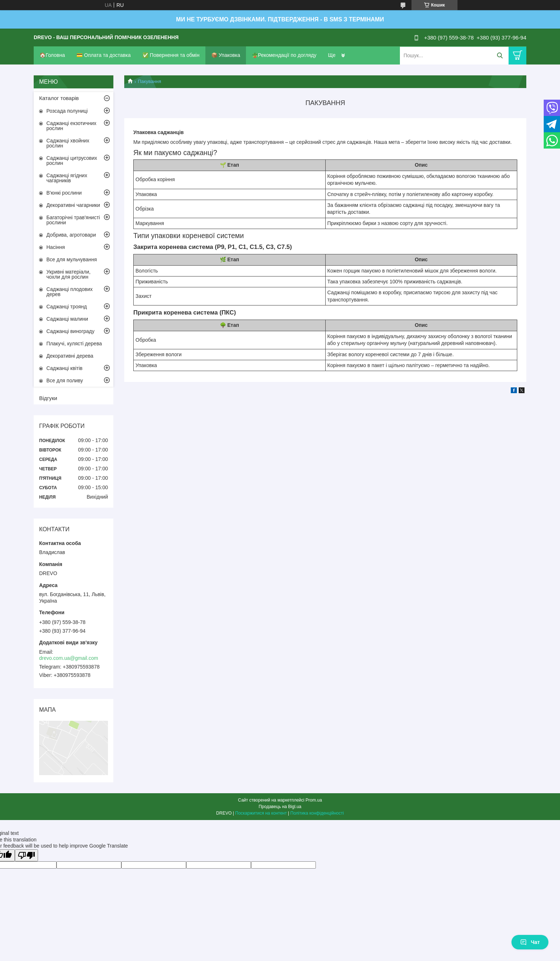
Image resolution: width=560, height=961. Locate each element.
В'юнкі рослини (64, 193)
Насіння (56, 247)
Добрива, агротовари (71, 235)
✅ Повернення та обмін (171, 55)
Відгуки (48, 398)
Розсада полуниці (67, 111)
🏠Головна (52, 55)
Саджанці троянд (67, 307)
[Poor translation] (26, 855)
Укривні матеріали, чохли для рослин (68, 274)
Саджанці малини (67, 319)
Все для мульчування (72, 259)
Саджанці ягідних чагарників (67, 178)
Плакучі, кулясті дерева (74, 344)
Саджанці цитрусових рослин (72, 161)
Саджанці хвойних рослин (68, 143)
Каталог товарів (59, 98)
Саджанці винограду (70, 331)
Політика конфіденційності (317, 813)
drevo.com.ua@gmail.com (69, 658)
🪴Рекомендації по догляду (284, 55)
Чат (530, 942)
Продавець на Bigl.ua (280, 807)
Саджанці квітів (64, 368)
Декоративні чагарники (73, 205)
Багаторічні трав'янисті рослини (73, 220)
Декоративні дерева (70, 356)
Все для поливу (65, 380)
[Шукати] (500, 56)
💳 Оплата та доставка (104, 55)
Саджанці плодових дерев (70, 292)
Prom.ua (314, 800)
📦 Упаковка (226, 55)
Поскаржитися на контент (261, 813)
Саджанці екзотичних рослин (71, 126)
